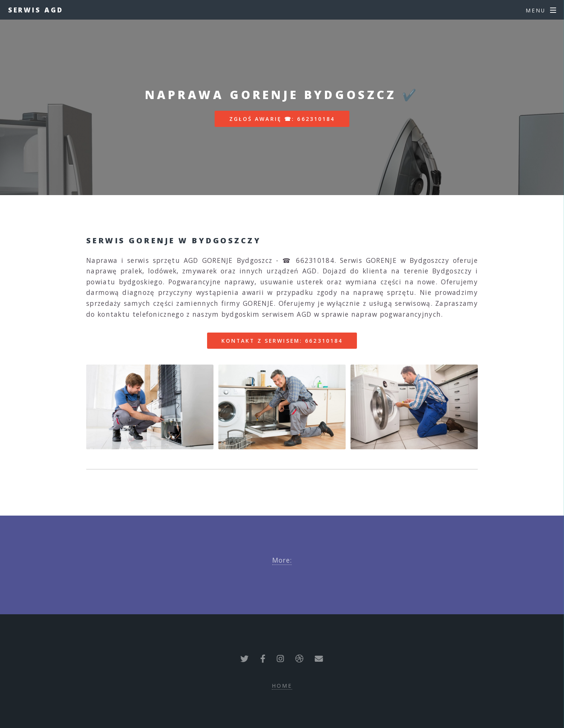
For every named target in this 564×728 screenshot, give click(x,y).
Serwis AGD (36, 10)
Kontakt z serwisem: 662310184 (282, 341)
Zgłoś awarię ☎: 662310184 (282, 119)
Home (282, 686)
